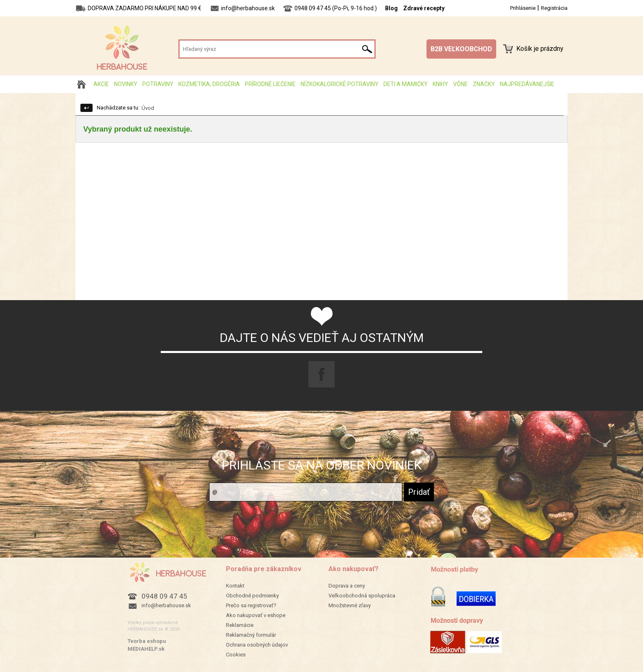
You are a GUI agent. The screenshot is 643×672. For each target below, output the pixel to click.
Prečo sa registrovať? (251, 605)
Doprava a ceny (347, 586)
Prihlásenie (523, 8)
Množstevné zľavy (350, 605)
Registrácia (554, 8)
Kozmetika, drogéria (209, 84)
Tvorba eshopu (147, 641)
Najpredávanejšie (527, 84)
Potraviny (158, 84)
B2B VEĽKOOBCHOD (461, 49)
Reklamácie (240, 625)
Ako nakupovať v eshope (256, 615)
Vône (461, 84)
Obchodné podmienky (252, 596)
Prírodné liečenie (270, 84)
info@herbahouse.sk (166, 605)
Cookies (236, 655)
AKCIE (101, 84)
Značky (484, 84)
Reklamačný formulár (251, 635)
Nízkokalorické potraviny (340, 84)
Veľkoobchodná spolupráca (362, 596)
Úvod (148, 108)
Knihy (440, 84)
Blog (391, 8)
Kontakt (235, 586)
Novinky (126, 84)
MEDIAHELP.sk (146, 649)
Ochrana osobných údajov (257, 645)
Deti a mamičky (406, 84)
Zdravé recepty (424, 8)
